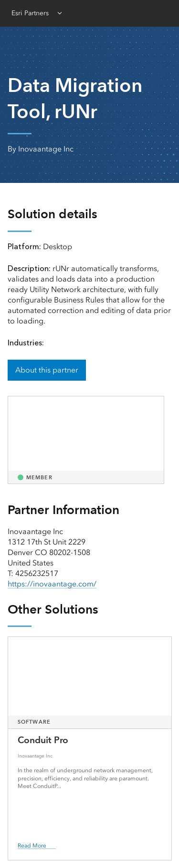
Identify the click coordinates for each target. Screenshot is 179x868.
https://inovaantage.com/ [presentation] (52, 584)
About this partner (47, 370)
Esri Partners (30, 13)
